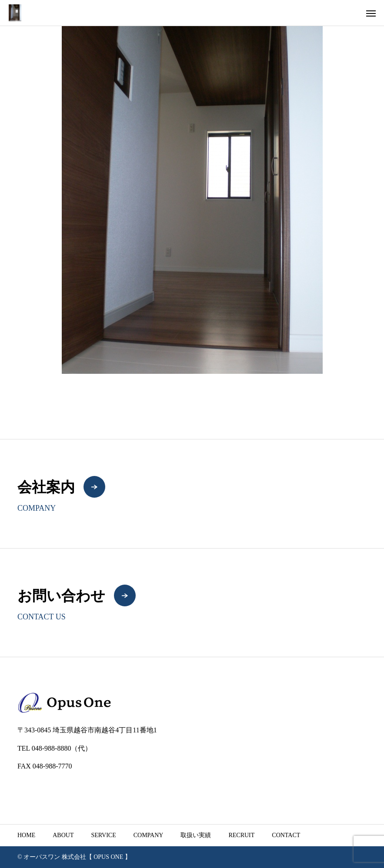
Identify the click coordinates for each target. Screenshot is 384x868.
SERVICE (103, 835)
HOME (26, 835)
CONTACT (286, 835)
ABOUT (63, 835)
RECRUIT (241, 835)
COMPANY (149, 835)
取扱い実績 (196, 835)
